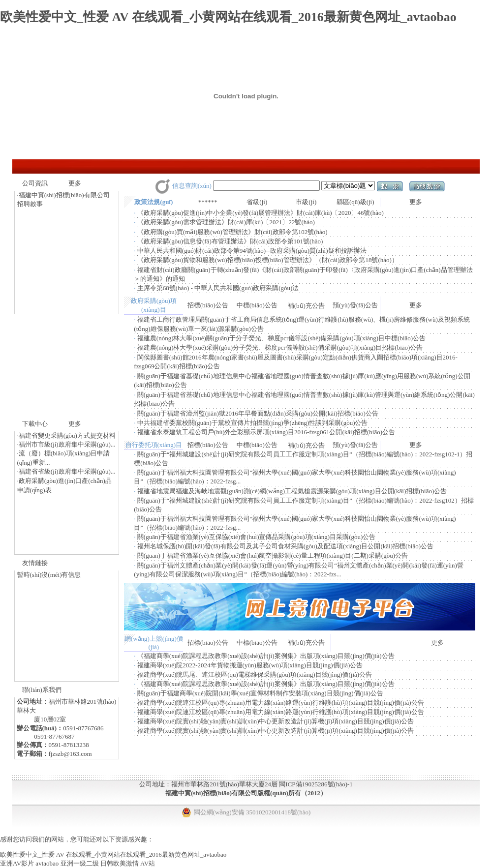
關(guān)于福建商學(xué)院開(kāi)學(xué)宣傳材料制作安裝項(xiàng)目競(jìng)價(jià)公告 (260, 693)
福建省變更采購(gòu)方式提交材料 (67, 435)
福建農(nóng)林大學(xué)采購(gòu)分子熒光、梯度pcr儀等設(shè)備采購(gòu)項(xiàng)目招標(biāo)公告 (280, 347)
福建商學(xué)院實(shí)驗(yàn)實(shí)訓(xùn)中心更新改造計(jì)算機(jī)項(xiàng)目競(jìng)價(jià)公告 (276, 721)
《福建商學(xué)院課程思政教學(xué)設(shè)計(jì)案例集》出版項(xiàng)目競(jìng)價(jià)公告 (266, 656)
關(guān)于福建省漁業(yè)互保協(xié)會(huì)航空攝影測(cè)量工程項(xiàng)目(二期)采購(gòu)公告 (273, 555)
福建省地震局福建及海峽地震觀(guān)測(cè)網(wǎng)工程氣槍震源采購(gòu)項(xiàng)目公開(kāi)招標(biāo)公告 (292, 491)
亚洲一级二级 (80, 863)
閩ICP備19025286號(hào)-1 (316, 784)
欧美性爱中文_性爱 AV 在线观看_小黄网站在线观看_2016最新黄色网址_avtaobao (228, 17)
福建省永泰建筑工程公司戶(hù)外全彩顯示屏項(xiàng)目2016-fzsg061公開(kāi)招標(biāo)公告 (266, 432)
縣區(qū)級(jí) (355, 202)
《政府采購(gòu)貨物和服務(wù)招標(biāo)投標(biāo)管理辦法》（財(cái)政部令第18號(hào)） (268, 260)
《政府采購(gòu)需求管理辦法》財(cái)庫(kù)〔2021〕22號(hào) (226, 222)
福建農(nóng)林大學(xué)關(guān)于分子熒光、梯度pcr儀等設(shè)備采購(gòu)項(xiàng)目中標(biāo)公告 (281, 338)
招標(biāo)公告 (208, 305)
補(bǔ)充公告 (306, 306)
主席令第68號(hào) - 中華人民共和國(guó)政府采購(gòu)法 (218, 288)
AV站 (148, 863)
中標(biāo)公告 (257, 305)
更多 (75, 183)
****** (208, 202)
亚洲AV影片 (17, 863)
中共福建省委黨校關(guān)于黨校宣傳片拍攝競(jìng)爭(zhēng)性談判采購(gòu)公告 (253, 423)
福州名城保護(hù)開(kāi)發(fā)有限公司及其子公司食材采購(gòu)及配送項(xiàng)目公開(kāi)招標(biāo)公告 (285, 546)
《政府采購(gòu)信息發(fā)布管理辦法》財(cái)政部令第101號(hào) (230, 241)
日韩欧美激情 (120, 863)
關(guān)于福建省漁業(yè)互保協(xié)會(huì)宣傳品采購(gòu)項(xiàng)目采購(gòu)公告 (257, 537)
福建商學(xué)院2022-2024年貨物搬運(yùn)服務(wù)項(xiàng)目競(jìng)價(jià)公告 (250, 665)
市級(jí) (306, 202)
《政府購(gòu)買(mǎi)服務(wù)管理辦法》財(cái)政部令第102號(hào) (232, 232)
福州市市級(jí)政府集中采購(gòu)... (67, 444)
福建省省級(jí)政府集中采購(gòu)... (67, 471)
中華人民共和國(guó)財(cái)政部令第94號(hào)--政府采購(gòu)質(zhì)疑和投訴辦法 (252, 251)
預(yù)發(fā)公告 (355, 305)
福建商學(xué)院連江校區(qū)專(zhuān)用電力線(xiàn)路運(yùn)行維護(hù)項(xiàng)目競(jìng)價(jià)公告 (281, 703)
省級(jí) (257, 202)
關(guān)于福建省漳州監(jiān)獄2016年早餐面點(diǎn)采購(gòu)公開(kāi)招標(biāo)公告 (258, 413)
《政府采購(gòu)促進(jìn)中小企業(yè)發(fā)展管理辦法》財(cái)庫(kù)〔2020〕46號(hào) (261, 213)
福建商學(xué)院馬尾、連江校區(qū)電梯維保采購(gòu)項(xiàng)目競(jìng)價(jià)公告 (255, 674)
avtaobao (47, 863)
